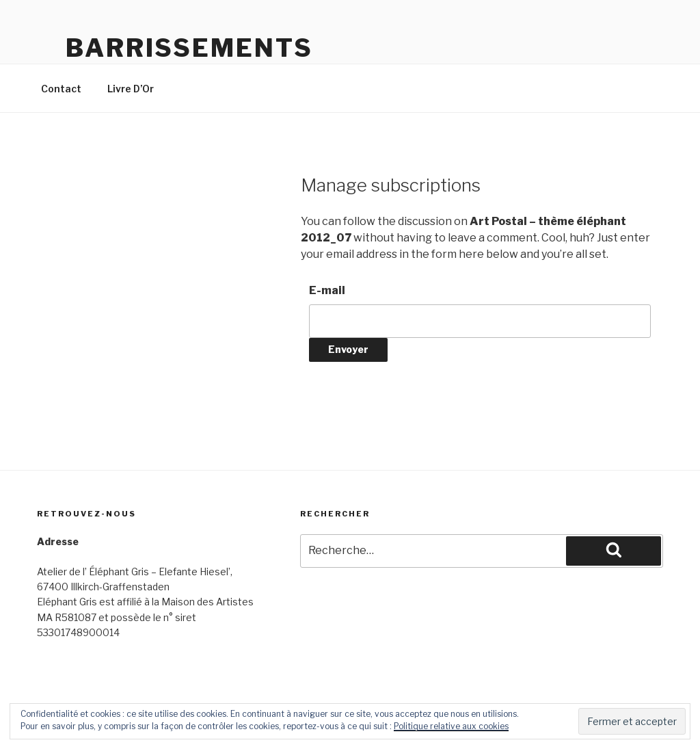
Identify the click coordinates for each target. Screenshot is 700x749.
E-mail (327, 290)
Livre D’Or (131, 89)
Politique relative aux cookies (451, 726)
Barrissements (189, 48)
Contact (61, 89)
